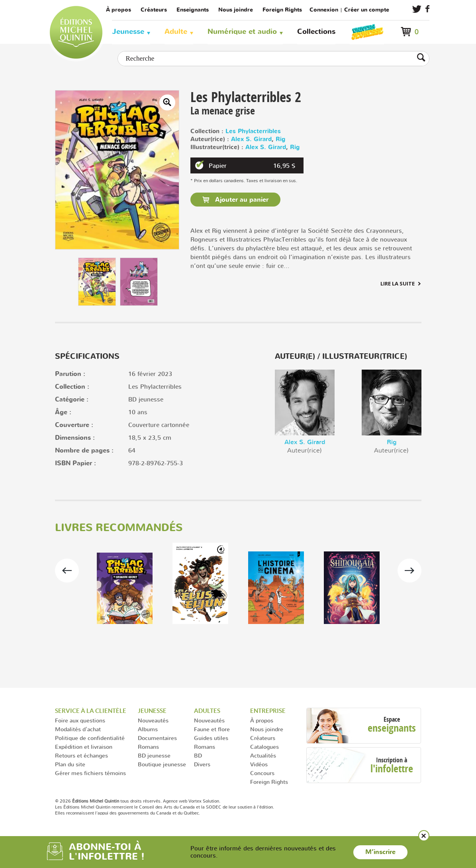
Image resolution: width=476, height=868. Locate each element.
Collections (316, 32)
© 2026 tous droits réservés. (108, 801)
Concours (262, 773)
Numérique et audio (242, 32)
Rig (280, 139)
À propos (119, 10)
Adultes (207, 711)
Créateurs (154, 10)
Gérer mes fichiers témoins (90, 773)
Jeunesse (128, 32)
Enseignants (193, 10)
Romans (148, 747)
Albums (148, 729)
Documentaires (157, 738)
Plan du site (70, 764)
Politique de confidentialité (90, 738)
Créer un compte (367, 10)
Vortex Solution (204, 801)
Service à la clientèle (91, 711)
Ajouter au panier (241, 200)
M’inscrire (380, 852)
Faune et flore (212, 729)
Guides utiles (211, 738)
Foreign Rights (282, 10)
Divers (202, 764)
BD (198, 755)
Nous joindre (236, 10)
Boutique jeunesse (162, 764)
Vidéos (259, 764)
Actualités (263, 755)
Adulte (176, 32)
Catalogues (264, 747)
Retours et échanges (81, 755)
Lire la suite (398, 283)
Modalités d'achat (78, 729)
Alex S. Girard (251, 139)
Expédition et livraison (84, 747)
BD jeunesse (154, 755)
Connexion (324, 10)
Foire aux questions (80, 720)
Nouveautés (153, 720)
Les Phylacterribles (253, 131)
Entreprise (268, 711)
